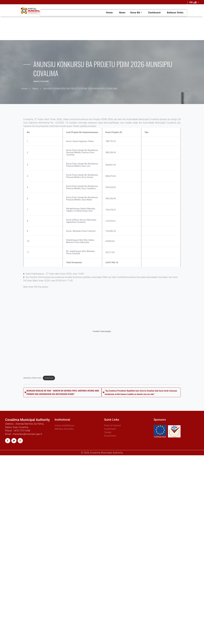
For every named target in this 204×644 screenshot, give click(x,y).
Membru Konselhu (64, 429)
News (35, 88)
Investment (110, 429)
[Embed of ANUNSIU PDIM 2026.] (102, 337)
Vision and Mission (65, 426)
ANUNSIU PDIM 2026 (32, 384)
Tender (108, 432)
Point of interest (113, 426)
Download (49, 384)
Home (24, 88)
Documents (110, 436)
